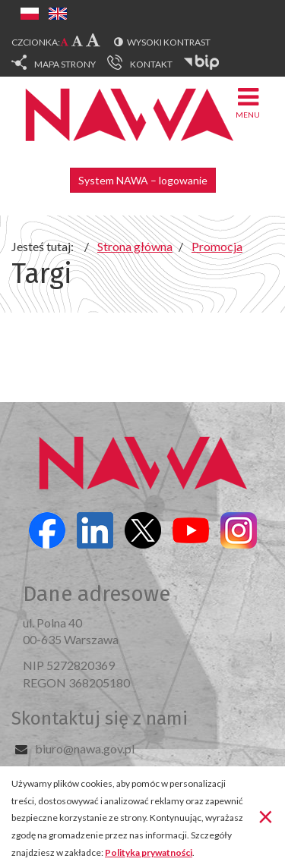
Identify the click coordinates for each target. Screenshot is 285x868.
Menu (248, 102)
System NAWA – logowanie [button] (143, 180)
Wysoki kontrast (169, 42)
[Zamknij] (266, 816)
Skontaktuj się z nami (100, 719)
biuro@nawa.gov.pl (85, 748)
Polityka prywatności (149, 852)
